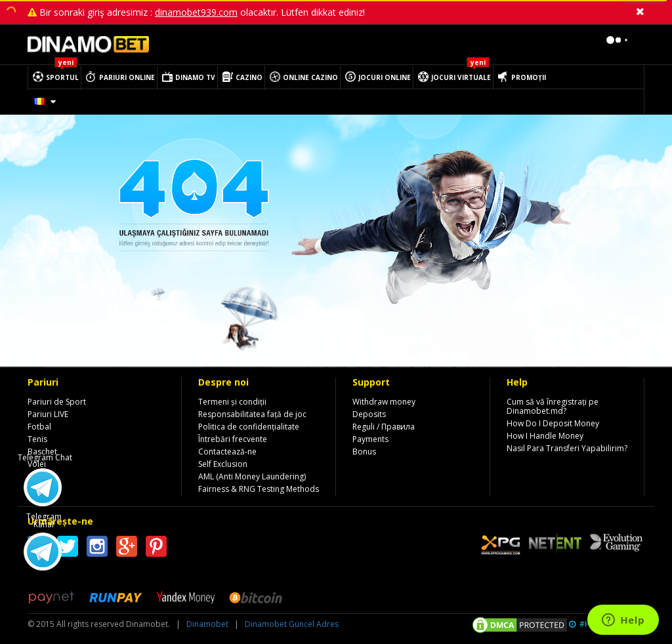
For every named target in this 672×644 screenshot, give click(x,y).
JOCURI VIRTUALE (461, 77)
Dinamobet (207, 624)
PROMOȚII (529, 77)
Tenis (37, 439)
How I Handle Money (545, 436)
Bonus (364, 452)
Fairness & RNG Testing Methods (259, 489)
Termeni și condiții (232, 402)
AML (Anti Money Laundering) (252, 476)
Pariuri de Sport (57, 402)
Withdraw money (384, 402)
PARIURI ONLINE (127, 77)
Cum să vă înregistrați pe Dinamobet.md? (553, 406)
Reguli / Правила (384, 427)
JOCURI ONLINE (385, 77)
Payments (370, 439)
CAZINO (249, 77)
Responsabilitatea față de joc (252, 414)
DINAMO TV (195, 77)
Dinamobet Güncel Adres (292, 624)
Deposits (369, 414)
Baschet (42, 452)
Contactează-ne (227, 452)
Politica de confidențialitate (249, 427)
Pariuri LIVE (48, 414)
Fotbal (39, 427)
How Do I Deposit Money (553, 423)
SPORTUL (62, 77)
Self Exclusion (223, 464)
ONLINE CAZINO (310, 77)
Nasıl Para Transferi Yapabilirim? (567, 448)
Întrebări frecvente (233, 439)
